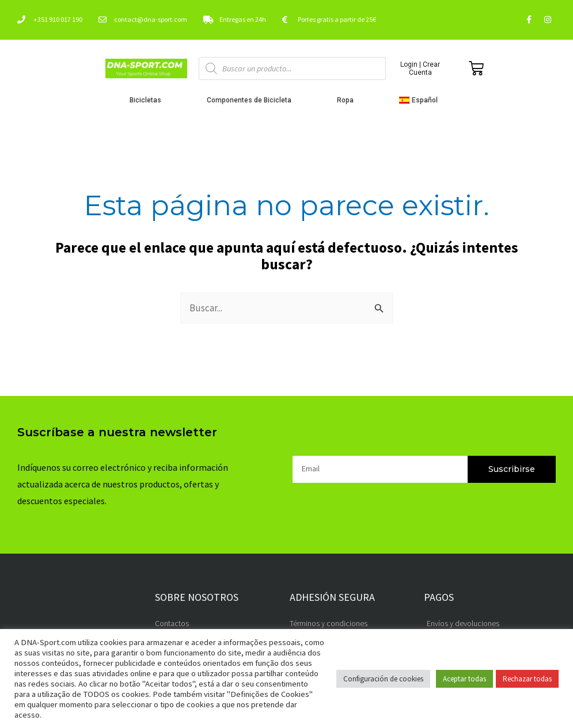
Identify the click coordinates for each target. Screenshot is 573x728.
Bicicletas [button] (148, 100)
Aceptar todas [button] (464, 679)
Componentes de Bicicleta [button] (252, 100)
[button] (421, 100)
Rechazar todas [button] (527, 679)
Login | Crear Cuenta (420, 68)
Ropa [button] (348, 100)
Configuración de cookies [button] (383, 679)
